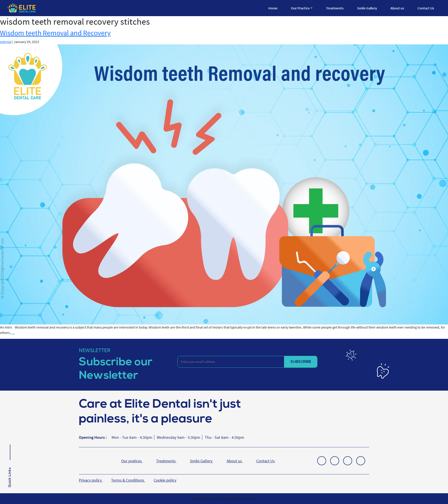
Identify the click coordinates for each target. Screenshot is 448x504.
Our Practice (300, 8)
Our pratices (132, 461)
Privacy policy (91, 480)
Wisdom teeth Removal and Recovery (55, 33)
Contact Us (426, 8)
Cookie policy (165, 480)
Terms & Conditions (128, 480)
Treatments (335, 8)
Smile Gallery (367, 8)
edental (6, 42)
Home (273, 8)
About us (397, 8)
